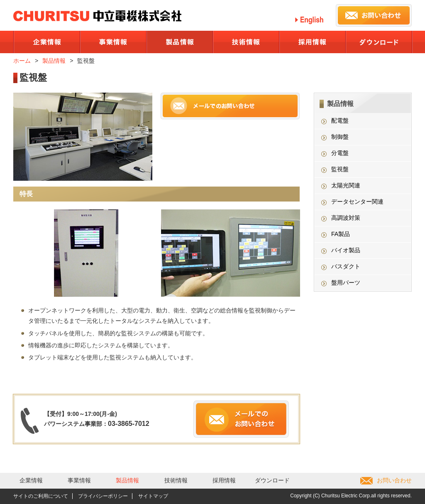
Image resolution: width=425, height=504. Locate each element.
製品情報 (54, 61)
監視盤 (340, 169)
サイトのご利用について (41, 496)
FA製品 (341, 234)
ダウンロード (272, 480)
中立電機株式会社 (97, 16)
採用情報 (224, 480)
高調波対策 (346, 218)
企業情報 (31, 480)
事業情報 (79, 480)
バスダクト (346, 266)
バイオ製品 (346, 250)
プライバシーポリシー (103, 496)
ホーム (22, 61)
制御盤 (340, 137)
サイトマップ (153, 496)
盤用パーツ (346, 283)
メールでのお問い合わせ (230, 106)
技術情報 (176, 480)
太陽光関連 (346, 185)
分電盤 (340, 153)
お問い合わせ (394, 480)
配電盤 (340, 120)
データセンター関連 (357, 202)
